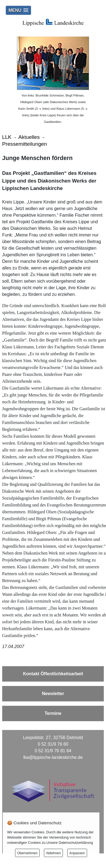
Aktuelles (29, 137)
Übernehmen (27, 853)
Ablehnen (53, 853)
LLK (7, 137)
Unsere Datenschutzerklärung (70, 843)
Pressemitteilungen (25, 144)
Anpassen (77, 853)
